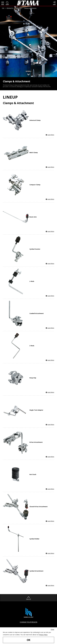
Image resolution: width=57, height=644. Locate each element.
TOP (3, 8)
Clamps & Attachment (30, 8)
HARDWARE (19, 8)
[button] (3, 3)
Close (52, 629)
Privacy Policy (43, 635)
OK (28, 640)
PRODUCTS (10, 8)
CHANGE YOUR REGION (29, 622)
